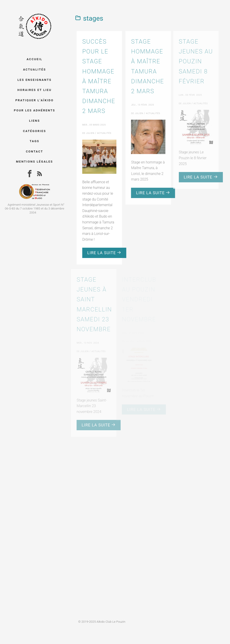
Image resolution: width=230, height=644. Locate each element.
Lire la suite (104, 253)
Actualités (35, 69)
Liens (34, 121)
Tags (34, 141)
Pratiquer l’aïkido (34, 100)
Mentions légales (34, 162)
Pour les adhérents (35, 110)
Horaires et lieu (34, 90)
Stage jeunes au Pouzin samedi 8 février (193, 61)
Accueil (34, 59)
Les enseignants (35, 80)
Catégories (34, 131)
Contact (34, 151)
